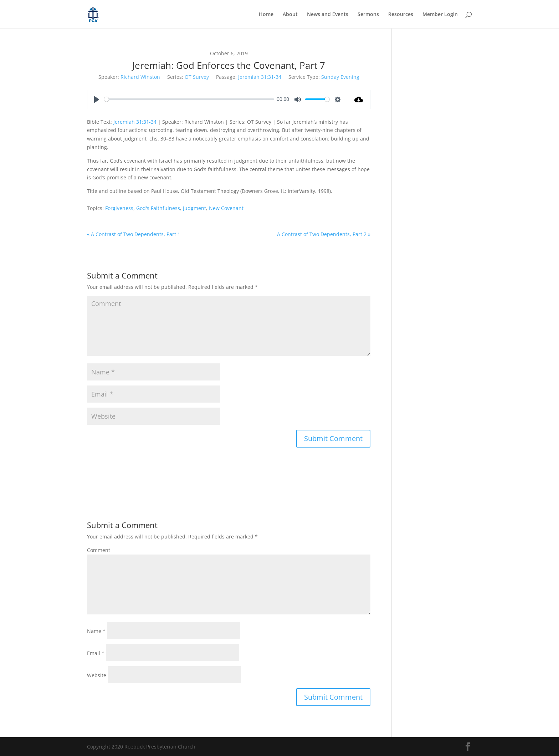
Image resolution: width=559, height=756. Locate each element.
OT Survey (197, 77)
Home (266, 15)
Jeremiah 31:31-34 (260, 77)
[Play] (97, 99)
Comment (99, 550)
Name (96, 631)
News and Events (328, 15)
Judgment (194, 208)
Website (97, 675)
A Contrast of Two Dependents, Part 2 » (324, 234)
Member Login (440, 15)
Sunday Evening (340, 77)
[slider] (189, 99)
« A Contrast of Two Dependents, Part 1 (134, 234)
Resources (401, 15)
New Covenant (226, 208)
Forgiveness (119, 208)
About (290, 15)
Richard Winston (140, 77)
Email (96, 653)
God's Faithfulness (158, 208)
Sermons (368, 15)
